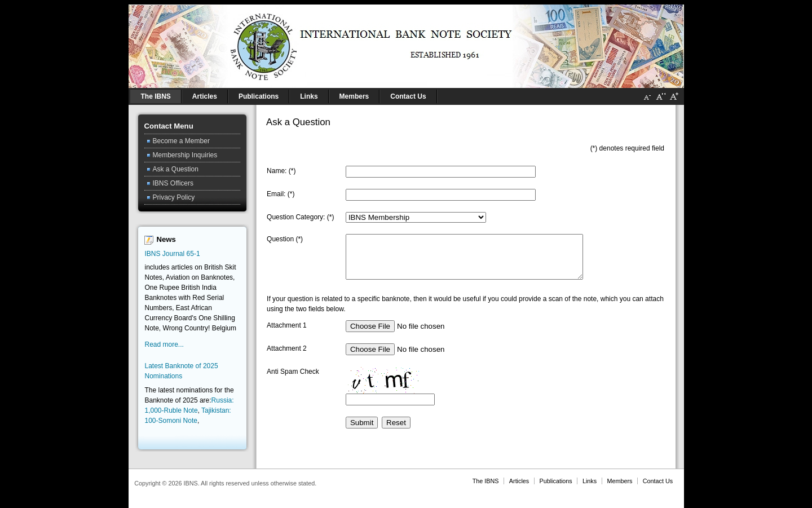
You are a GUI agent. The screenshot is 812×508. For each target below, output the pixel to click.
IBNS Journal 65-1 (173, 254)
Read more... (164, 344)
